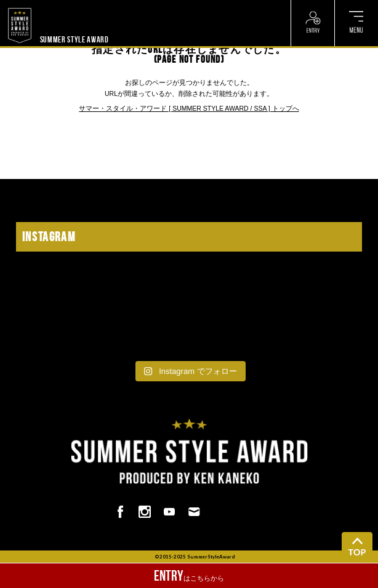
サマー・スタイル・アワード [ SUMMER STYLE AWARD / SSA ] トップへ (189, 108)
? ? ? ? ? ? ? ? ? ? (66, 6)
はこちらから (189, 576)
